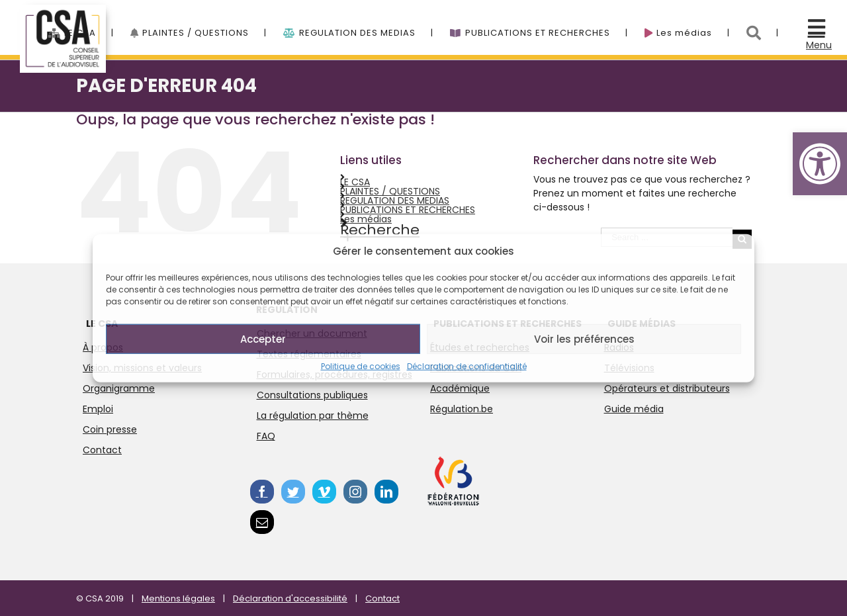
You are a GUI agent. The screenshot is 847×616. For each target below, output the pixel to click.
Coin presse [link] (110, 429)
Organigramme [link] (119, 388)
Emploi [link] (98, 409)
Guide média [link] (634, 409)
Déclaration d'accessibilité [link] (290, 598)
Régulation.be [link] (462, 409)
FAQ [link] (266, 436)
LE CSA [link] (355, 182)
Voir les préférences (584, 338)
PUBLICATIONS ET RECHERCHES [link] (408, 210)
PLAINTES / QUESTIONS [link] (390, 191)
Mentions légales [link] (178, 598)
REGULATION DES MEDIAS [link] (395, 200)
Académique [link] (460, 388)
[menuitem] (89, 26)
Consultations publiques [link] (312, 395)
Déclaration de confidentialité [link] (467, 366)
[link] (820, 164)
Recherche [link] (380, 230)
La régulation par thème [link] (313, 416)
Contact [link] (102, 450)
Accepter (263, 338)
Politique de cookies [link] (361, 366)
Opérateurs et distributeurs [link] (667, 388)
